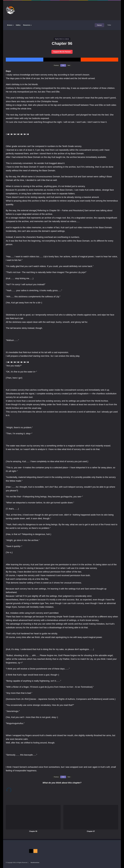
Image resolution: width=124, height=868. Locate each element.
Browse (10, 25)
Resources (27, 25)
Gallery (18, 25)
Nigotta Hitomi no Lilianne (62, 39)
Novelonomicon (35, 863)
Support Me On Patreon (62, 52)
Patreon (99, 25)
